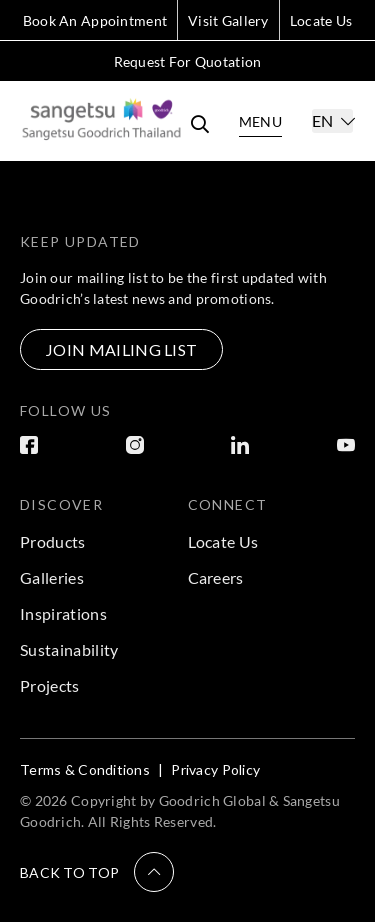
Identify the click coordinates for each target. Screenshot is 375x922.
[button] (97, 872)
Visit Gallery (228, 20)
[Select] (332, 121)
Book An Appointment (95, 20)
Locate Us (321, 20)
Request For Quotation (188, 61)
